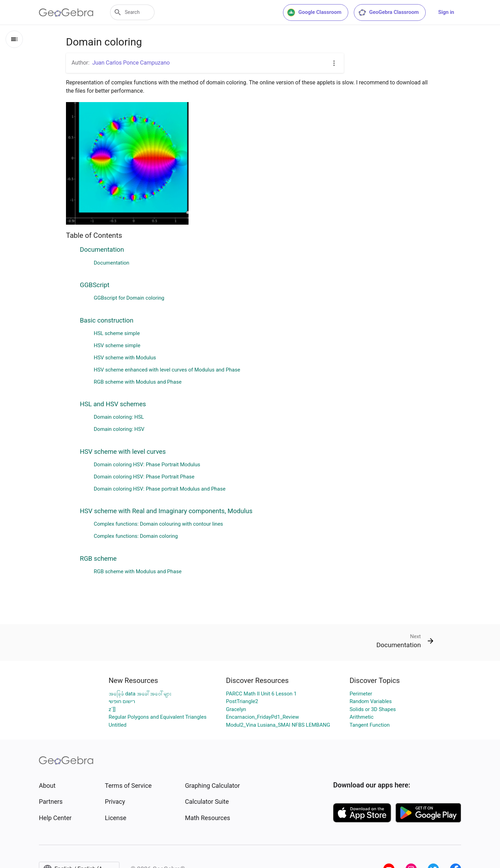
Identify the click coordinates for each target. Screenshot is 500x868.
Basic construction (107, 320)
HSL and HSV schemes (113, 404)
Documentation (102, 250)
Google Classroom (314, 12)
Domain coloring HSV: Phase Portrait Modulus (147, 465)
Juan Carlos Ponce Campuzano (131, 63)
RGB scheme (98, 559)
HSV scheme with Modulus (125, 358)
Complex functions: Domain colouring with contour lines (158, 524)
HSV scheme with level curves (123, 452)
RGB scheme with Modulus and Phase (138, 382)
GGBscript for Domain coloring (129, 298)
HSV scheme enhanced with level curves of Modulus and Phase (167, 370)
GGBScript (95, 285)
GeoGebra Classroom (388, 12)
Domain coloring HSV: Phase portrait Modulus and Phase (160, 489)
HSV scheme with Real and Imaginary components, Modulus (166, 511)
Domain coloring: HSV (119, 429)
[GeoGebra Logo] (66, 12)
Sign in (446, 12)
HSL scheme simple (117, 333)
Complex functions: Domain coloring (136, 536)
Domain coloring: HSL (119, 417)
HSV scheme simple (117, 345)
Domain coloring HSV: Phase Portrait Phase (144, 477)
